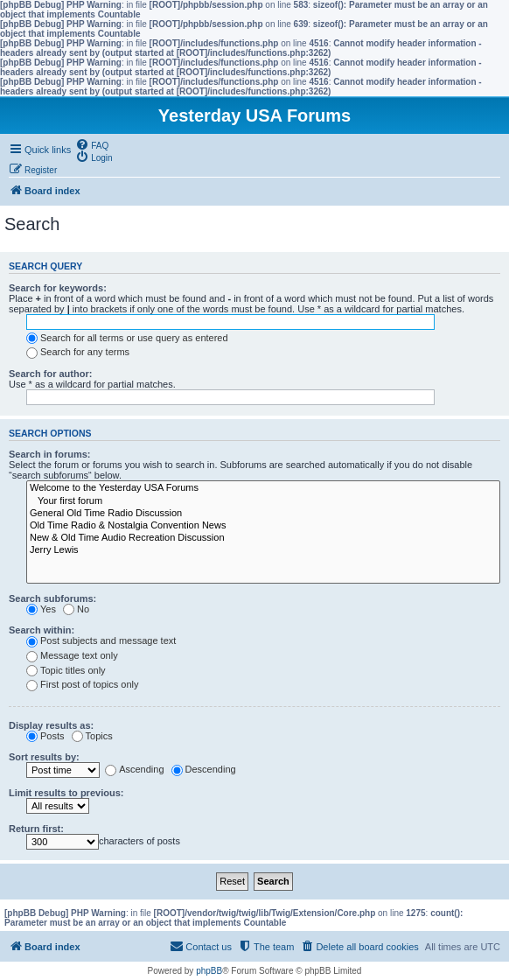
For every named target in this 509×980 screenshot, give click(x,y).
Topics (92, 736)
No (76, 609)
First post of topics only (83, 684)
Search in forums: (50, 454)
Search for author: (50, 374)
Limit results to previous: (66, 793)
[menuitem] (92, 144)
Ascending (134, 769)
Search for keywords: (58, 288)
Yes (41, 609)
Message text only (72, 655)
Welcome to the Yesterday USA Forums (263, 488)
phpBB (209, 971)
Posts (45, 736)
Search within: (42, 630)
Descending (204, 769)
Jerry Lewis (263, 550)
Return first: (36, 829)
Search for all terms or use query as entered (127, 338)
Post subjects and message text (101, 640)
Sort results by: (44, 757)
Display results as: (51, 725)
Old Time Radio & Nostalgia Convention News (263, 526)
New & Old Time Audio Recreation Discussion (263, 538)
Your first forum (263, 501)
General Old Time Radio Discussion (263, 514)
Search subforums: (52, 598)
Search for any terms (78, 352)
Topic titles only (66, 670)
